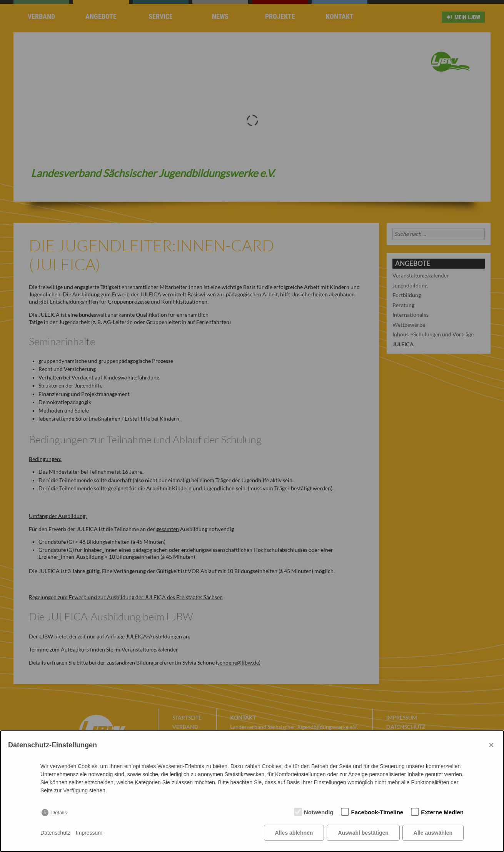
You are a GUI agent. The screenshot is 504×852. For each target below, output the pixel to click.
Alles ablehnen (294, 833)
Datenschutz (55, 833)
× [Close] (491, 745)
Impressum (89, 833)
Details (59, 813)
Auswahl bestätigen (363, 833)
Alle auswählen (433, 833)
